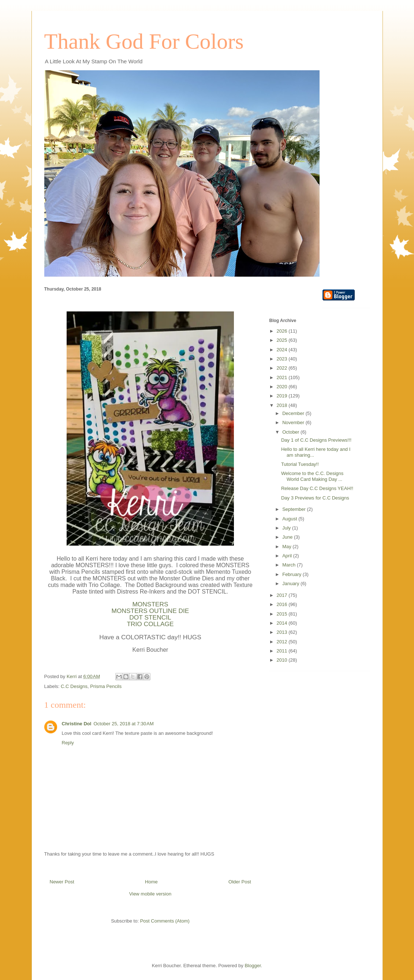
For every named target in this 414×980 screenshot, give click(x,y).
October (291, 432)
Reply (68, 743)
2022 (283, 368)
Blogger (253, 966)
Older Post (240, 882)
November (294, 422)
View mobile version (150, 894)
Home (151, 882)
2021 (283, 377)
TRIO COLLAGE (150, 624)
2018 (283, 405)
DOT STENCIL (150, 617)
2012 (283, 642)
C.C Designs (74, 686)
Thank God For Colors (144, 41)
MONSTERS (150, 604)
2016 (283, 604)
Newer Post (62, 882)
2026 (283, 331)
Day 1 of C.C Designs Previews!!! (316, 440)
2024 (283, 350)
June (288, 537)
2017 (283, 595)
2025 (283, 340)
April (288, 556)
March (290, 565)
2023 (283, 359)
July (287, 528)
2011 (283, 651)
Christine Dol (77, 724)
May (287, 547)
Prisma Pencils (106, 686)
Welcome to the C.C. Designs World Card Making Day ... (312, 476)
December (294, 413)
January (291, 583)
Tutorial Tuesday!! (300, 464)
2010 (283, 660)
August (290, 519)
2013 (283, 632)
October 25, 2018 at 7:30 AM (123, 724)
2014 (283, 623)
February (292, 574)
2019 (283, 396)
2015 (283, 614)
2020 (283, 387)
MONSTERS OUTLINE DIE (150, 611)
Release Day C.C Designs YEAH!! (317, 488)
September (294, 509)
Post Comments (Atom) (165, 921)
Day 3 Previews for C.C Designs (315, 498)
